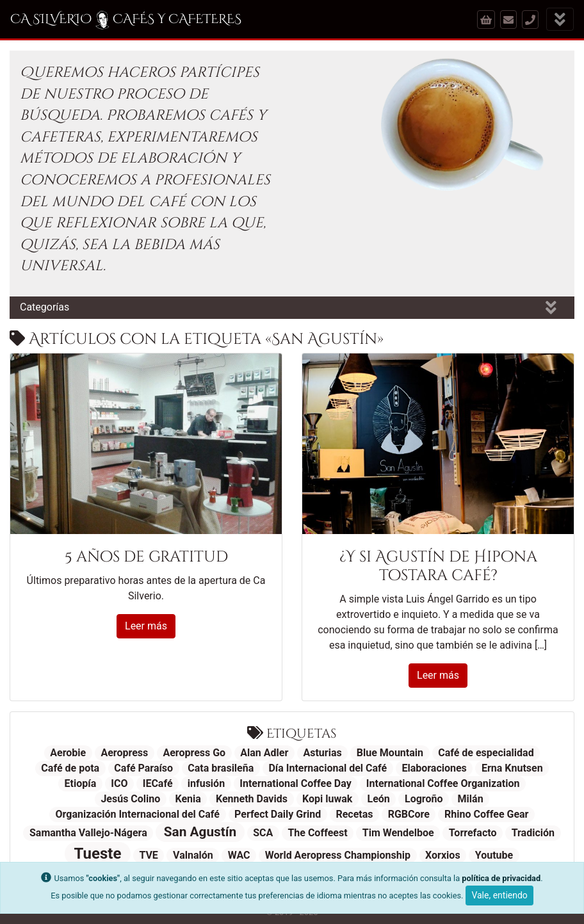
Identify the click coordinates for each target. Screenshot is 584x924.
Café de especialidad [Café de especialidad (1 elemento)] (486, 753)
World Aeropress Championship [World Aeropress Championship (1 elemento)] (338, 855)
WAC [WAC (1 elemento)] (239, 855)
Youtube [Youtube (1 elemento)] (494, 855)
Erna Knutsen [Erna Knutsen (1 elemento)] (512, 768)
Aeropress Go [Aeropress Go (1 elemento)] (194, 753)
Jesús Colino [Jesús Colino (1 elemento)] (130, 799)
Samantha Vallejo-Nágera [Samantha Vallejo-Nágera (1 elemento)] (88, 833)
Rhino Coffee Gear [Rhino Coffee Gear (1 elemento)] (486, 814)
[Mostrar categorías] (551, 308)
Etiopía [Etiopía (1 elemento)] (81, 783)
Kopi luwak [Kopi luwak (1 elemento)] (327, 799)
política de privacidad (501, 878)
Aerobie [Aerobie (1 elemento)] (68, 753)
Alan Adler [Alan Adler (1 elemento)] (264, 753)
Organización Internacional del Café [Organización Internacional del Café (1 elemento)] (138, 814)
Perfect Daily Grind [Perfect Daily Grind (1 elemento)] (278, 814)
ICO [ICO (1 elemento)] (119, 783)
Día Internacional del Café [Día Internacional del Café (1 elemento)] (328, 768)
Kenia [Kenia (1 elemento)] (188, 799)
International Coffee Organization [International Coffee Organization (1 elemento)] (443, 783)
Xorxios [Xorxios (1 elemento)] (443, 855)
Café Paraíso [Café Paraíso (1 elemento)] (143, 768)
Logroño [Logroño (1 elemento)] (424, 799)
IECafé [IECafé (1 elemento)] (158, 783)
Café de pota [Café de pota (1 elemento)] (70, 768)
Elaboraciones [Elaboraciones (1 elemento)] (434, 768)
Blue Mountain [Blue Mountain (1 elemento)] (390, 753)
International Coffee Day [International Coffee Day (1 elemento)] (295, 783)
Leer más (146, 626)
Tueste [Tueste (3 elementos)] (98, 854)
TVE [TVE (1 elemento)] (149, 855)
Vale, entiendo (499, 895)
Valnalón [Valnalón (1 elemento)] (193, 855)
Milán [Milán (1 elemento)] (471, 799)
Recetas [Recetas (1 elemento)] (354, 814)
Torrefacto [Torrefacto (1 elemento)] (473, 833)
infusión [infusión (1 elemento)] (206, 783)
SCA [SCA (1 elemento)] (263, 833)
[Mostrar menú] (560, 20)
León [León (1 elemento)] (379, 799)
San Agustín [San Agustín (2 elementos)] (200, 832)
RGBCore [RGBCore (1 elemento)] (409, 814)
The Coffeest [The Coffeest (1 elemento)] (317, 833)
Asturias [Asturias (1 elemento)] (322, 753)
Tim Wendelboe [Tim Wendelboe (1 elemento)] (398, 833)
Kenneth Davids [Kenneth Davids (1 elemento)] (252, 799)
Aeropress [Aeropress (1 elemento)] (124, 753)
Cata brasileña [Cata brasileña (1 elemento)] (221, 768)
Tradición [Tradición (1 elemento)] (533, 833)
